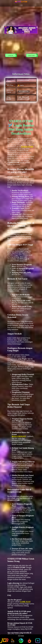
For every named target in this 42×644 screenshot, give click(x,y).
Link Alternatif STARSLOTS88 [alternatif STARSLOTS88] (24, 98)
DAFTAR (32, 56)
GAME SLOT (25, 602)
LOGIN (11, 56)
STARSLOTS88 (27, 147)
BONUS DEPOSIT (19, 436)
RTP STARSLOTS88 (24, 91)
